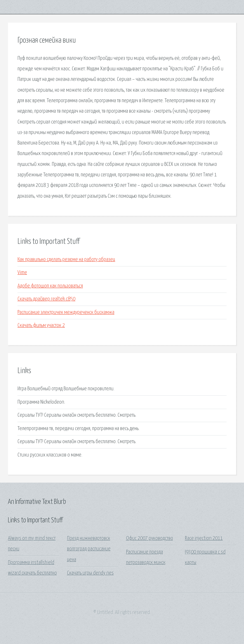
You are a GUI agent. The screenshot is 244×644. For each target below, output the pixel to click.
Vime (22, 273)
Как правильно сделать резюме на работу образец (66, 260)
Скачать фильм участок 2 (41, 326)
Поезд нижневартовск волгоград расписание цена (89, 549)
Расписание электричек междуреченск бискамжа (66, 312)
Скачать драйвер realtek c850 (46, 299)
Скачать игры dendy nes (90, 573)
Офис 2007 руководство (150, 538)
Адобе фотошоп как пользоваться (50, 286)
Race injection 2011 (204, 538)
